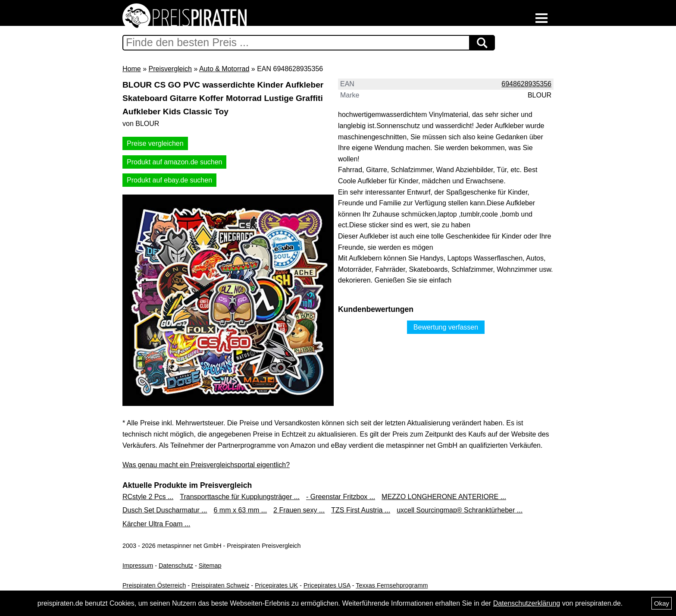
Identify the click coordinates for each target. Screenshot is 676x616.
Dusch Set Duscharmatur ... (165, 510)
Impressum (138, 566)
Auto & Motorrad (224, 69)
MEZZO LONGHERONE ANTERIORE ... (444, 497)
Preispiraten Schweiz (220, 585)
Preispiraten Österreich (154, 585)
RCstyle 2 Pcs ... (148, 497)
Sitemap (210, 566)
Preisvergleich (170, 69)
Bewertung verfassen (446, 327)
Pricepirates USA (327, 585)
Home (132, 69)
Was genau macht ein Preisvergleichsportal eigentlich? (206, 465)
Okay (662, 603)
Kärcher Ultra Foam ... (156, 524)
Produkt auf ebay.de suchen (169, 180)
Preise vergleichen (155, 143)
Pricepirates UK (276, 585)
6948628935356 (526, 84)
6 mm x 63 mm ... (241, 510)
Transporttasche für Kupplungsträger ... (240, 497)
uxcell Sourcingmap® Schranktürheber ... (460, 510)
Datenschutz (176, 566)
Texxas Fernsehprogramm (392, 585)
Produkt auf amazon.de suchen (174, 162)
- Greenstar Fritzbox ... (341, 497)
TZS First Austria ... (361, 510)
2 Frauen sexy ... (299, 510)
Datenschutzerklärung (527, 603)
